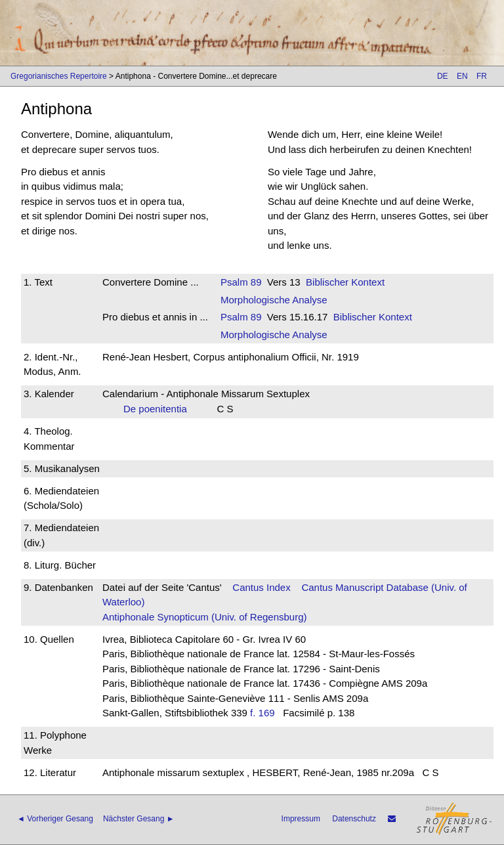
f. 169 (262, 713)
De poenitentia (159, 409)
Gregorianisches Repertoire (59, 76)
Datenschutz (354, 819)
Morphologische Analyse (274, 300)
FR (482, 76)
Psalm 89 (241, 282)
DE (443, 76)
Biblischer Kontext (345, 282)
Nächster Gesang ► (139, 819)
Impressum (301, 819)
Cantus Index (261, 587)
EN (462, 76)
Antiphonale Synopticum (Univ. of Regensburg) (205, 617)
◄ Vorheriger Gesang (55, 819)
